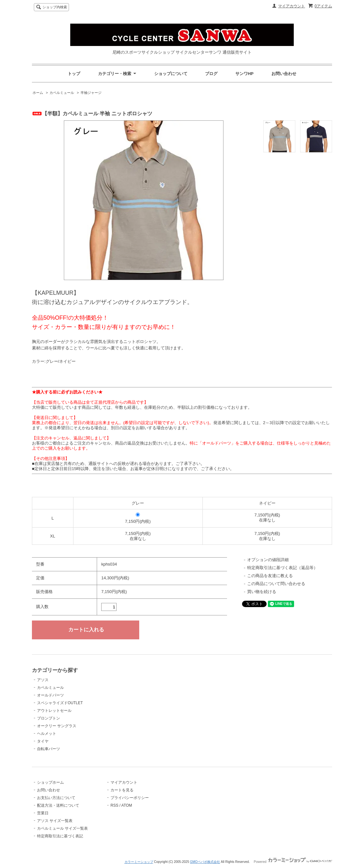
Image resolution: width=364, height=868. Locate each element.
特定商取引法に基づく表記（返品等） (282, 568)
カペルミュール (62, 93)
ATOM (127, 805)
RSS (114, 805)
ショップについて (171, 74)
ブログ (211, 74)
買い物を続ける (262, 592)
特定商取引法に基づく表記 (60, 836)
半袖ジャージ (91, 93)
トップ (74, 74)
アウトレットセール (54, 711)
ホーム (38, 93)
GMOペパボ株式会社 (205, 862)
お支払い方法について (56, 798)
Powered (293, 862)
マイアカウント (292, 6)
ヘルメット (47, 734)
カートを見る (122, 790)
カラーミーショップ (139, 862)
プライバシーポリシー (130, 798)
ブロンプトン (49, 718)
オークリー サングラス (57, 726)
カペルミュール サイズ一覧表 (62, 828)
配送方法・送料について (58, 805)
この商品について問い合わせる (276, 584)
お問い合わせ (284, 74)
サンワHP (244, 74)
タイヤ (43, 741)
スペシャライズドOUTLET (60, 703)
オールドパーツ (50, 695)
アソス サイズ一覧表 (55, 821)
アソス (43, 680)
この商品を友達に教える (270, 576)
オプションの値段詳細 (268, 560)
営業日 (43, 813)
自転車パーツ (49, 749)
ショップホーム (50, 782)
